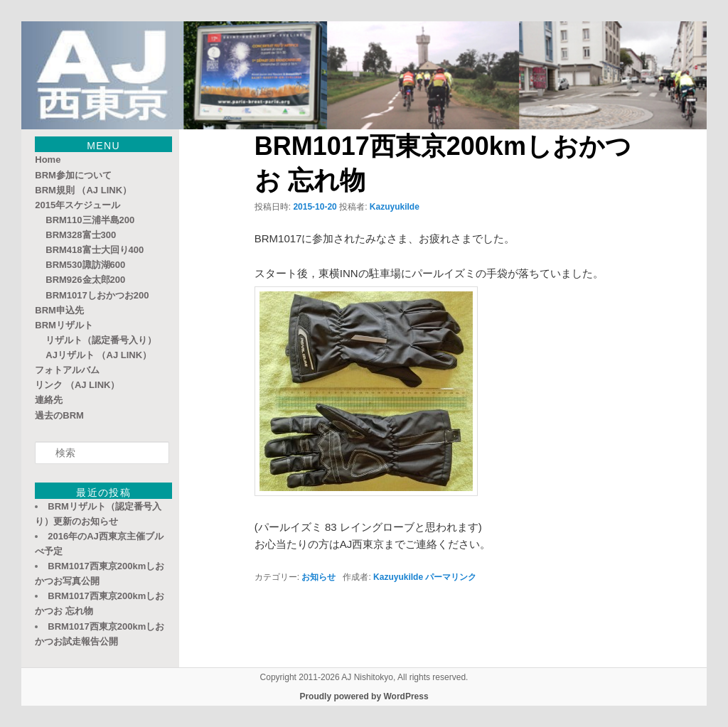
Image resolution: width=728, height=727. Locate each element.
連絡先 (49, 400)
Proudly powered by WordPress (364, 696)
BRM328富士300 (81, 235)
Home (48, 160)
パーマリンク (451, 577)
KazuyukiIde (395, 207)
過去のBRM (59, 415)
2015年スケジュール (77, 205)
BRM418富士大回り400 (95, 250)
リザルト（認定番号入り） (101, 340)
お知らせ (318, 577)
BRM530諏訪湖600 (85, 265)
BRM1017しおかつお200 (97, 295)
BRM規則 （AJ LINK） (83, 190)
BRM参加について (73, 175)
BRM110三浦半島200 (90, 220)
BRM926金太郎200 (85, 280)
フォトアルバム (67, 370)
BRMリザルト (64, 325)
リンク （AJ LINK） (77, 385)
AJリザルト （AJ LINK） (98, 355)
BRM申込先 (59, 310)
